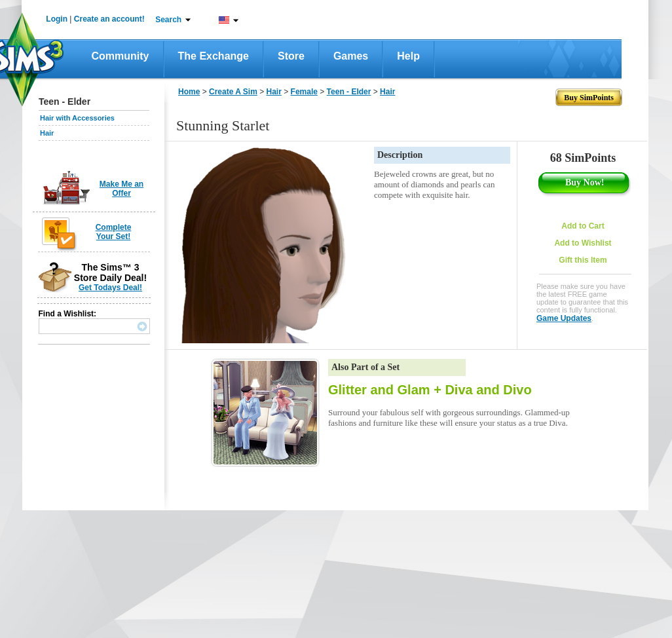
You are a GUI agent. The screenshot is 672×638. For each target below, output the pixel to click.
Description (400, 155)
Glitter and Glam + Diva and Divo (430, 390)
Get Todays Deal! (110, 288)
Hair (47, 133)
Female (304, 92)
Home (189, 92)
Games (351, 56)
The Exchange (214, 56)
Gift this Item (583, 260)
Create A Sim (233, 92)
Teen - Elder (349, 92)
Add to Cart (583, 226)
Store (291, 56)
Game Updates (564, 318)
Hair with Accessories (77, 118)
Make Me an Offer (121, 189)
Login (57, 19)
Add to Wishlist (583, 243)
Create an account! (109, 19)
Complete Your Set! (114, 232)
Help (408, 56)
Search (168, 20)
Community (121, 56)
